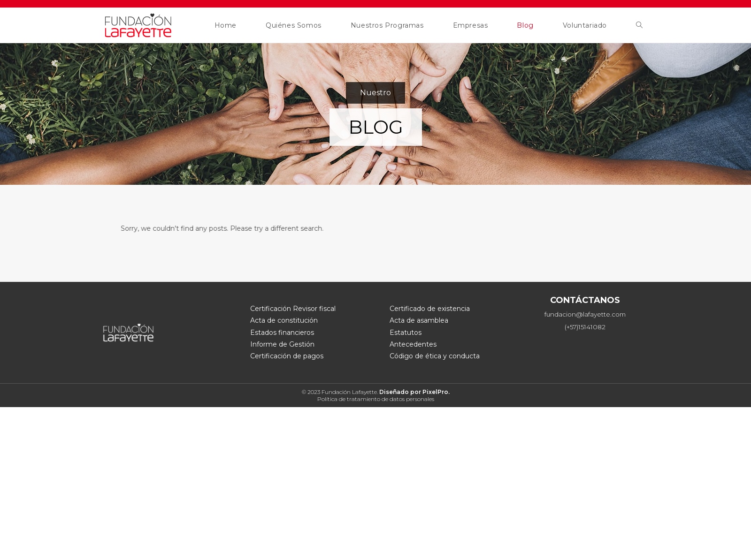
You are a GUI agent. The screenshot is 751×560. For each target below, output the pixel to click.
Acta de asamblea (419, 320)
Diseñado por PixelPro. (414, 392)
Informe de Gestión (282, 344)
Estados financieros (282, 333)
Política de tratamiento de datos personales (376, 399)
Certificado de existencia (430, 309)
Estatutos (406, 333)
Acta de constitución (284, 320)
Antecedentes (413, 344)
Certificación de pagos (287, 356)
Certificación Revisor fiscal (293, 309)
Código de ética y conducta (435, 356)
